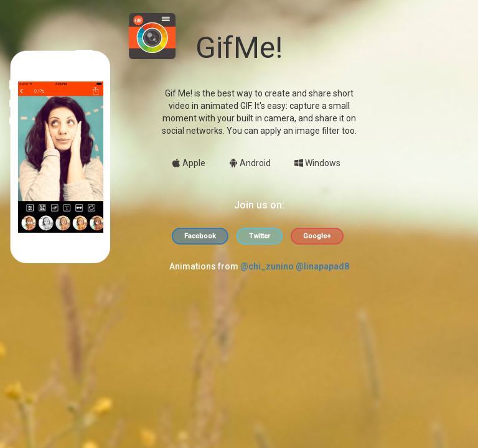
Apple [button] (189, 163)
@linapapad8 (322, 266)
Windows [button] (317, 163)
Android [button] (250, 163)
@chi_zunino (267, 266)
